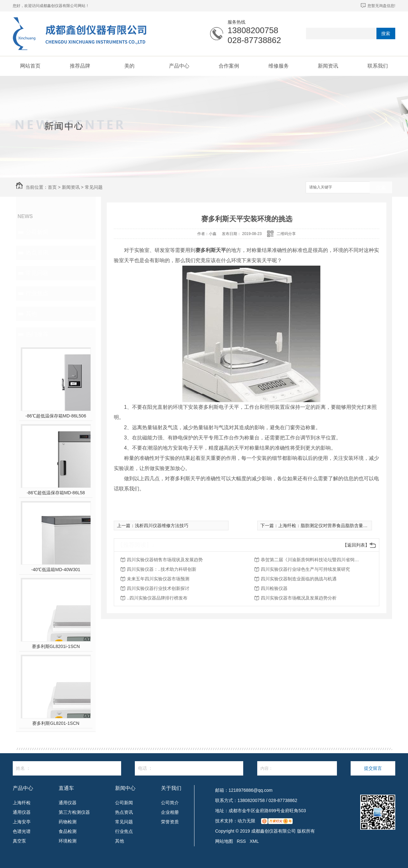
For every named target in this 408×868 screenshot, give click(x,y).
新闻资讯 (328, 66)
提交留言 (373, 768)
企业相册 (170, 812)
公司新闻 (37, 232)
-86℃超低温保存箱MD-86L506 (56, 416)
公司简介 (170, 803)
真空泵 (19, 841)
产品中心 (179, 66)
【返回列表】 (356, 545)
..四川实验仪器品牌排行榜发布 (157, 598)
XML (254, 841)
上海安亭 (22, 822)
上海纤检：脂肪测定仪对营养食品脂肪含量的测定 (327, 526)
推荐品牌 (80, 66)
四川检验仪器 (274, 588)
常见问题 (94, 187)
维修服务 (279, 66)
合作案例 (229, 66)
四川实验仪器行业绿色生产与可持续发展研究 (305, 569)
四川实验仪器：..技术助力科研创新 (162, 569)
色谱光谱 (22, 831)
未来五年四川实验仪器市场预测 (158, 579)
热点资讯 (37, 253)
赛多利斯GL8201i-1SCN (56, 646)
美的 (129, 66)
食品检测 (68, 831)
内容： (297, 768)
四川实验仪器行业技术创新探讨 (158, 588)
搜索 (386, 33)
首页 (52, 187)
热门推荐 (37, 334)
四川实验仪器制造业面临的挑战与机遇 (299, 579)
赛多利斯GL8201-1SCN (56, 723)
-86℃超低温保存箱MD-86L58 (56, 493)
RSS (241, 841)
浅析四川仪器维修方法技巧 (162, 526)
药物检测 (68, 822)
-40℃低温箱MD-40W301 (56, 570)
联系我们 (378, 66)
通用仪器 (22, 812)
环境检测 (68, 841)
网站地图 (224, 841)
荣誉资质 (170, 822)
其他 (31, 314)
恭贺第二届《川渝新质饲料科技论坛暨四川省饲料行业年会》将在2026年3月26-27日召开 (312, 560)
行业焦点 (37, 293)
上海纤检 (22, 803)
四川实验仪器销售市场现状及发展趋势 (165, 560)
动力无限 (246, 821)
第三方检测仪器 (74, 812)
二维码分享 (286, 234)
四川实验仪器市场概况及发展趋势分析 (299, 598)
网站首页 (30, 66)
